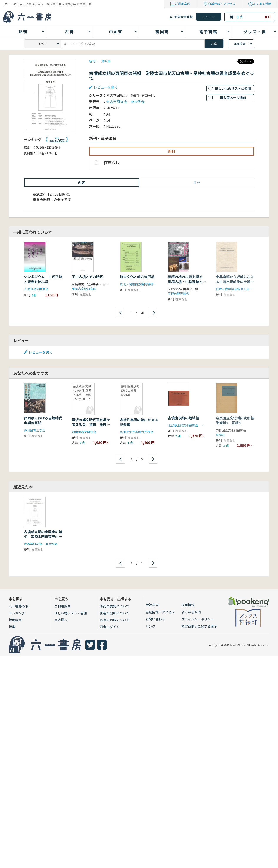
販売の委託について (115, 606)
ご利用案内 (183, 4)
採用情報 (188, 605)
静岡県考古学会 (35, 430)
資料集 (106, 61)
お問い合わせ (155, 619)
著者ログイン (110, 627)
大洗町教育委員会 (36, 289)
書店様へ (61, 620)
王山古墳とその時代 (88, 277)
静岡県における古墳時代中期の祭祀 (43, 420)
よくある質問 (262, 4)
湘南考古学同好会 (84, 432)
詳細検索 (240, 44)
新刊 (92, 61)
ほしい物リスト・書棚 (71, 613)
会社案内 (152, 605)
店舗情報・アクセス (222, 4)
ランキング (17, 613)
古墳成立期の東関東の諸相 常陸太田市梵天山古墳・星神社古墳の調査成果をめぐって (43, 539)
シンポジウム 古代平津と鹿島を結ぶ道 (43, 279)
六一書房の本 (18, 606)
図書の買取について (115, 620)
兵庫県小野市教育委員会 (137, 432)
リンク (150, 626)
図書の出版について (115, 613)
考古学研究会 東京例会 (125, 102)
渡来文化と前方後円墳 (137, 277)
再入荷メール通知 (233, 98)
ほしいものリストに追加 (233, 88)
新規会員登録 (184, 17)
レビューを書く (106, 87)
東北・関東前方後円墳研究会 (140, 284)
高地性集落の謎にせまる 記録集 (141, 422)
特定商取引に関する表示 (199, 626)
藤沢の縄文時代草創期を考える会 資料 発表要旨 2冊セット (91, 425)
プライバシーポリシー (198, 619)
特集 (12, 627)
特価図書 (15, 620)
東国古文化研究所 (84, 289)
